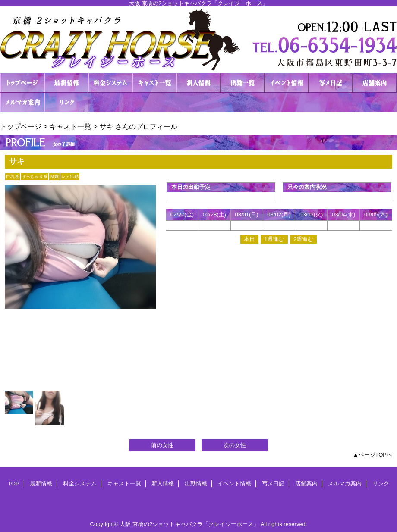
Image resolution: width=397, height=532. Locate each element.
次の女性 (235, 445)
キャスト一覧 (154, 83)
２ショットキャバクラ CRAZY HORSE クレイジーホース (198, 40)
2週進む (303, 239)
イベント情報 (287, 83)
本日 (249, 239)
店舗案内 (375, 83)
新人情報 (198, 83)
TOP (22, 83)
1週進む (274, 239)
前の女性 (162, 445)
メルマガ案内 (22, 102)
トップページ (21, 126)
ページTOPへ (376, 455)
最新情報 (66, 83)
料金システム (110, 83)
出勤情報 (243, 83)
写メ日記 (331, 83)
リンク (66, 102)
